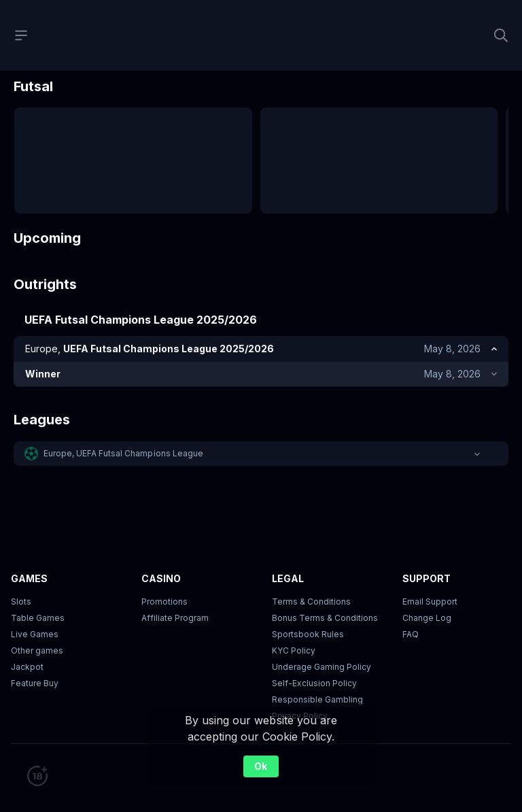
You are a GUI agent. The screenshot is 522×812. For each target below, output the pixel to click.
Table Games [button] (38, 600)
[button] (261, 272)
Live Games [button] (35, 616)
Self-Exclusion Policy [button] (314, 665)
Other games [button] (37, 633)
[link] (157, 302)
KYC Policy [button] (294, 633)
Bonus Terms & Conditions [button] (325, 600)
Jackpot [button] (27, 649)
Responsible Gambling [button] (317, 682)
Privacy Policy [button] (300, 698)
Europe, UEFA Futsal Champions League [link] (123, 272)
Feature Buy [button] (35, 665)
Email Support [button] (430, 584)
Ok (261, 765)
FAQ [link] (411, 616)
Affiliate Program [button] (175, 600)
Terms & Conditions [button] (311, 584)
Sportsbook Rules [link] (308, 616)
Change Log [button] (427, 600)
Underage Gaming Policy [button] (321, 649)
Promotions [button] (164, 584)
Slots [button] (21, 584)
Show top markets (261, 325)
